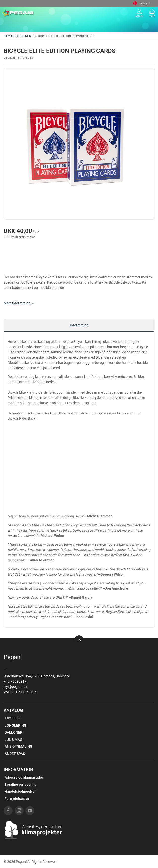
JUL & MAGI (14, 740)
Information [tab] (79, 325)
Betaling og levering (21, 785)
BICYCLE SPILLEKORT (18, 36)
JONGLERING (16, 725)
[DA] (18, 13)
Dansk (142, 3)
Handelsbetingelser (20, 791)
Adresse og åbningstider (24, 777)
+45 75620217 (15, 681)
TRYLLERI (13, 718)
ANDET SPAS (15, 754)
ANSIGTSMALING (18, 746)
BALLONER (14, 732)
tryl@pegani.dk (15, 687)
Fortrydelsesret (17, 799)
